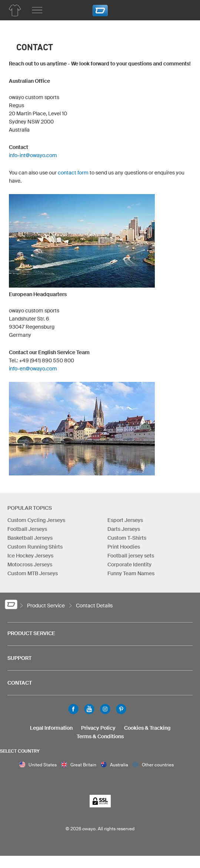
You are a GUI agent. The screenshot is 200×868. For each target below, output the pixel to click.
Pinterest (121, 709)
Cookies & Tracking (147, 728)
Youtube (89, 709)
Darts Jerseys (124, 529)
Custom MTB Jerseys (33, 573)
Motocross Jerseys (30, 564)
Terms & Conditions (100, 736)
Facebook (73, 709)
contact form (73, 173)
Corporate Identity (129, 564)
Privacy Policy (98, 728)
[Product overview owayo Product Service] (15, 10)
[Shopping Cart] (183, 9)
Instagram (105, 709)
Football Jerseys (27, 529)
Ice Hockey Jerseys (30, 556)
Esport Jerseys (125, 520)
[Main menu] (37, 10)
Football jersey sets (131, 556)
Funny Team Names (131, 573)
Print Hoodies (124, 547)
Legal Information (51, 728)
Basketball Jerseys (30, 538)
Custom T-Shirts (127, 538)
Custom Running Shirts (35, 547)
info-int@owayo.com (33, 155)
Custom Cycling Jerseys (36, 520)
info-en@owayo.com (33, 369)
